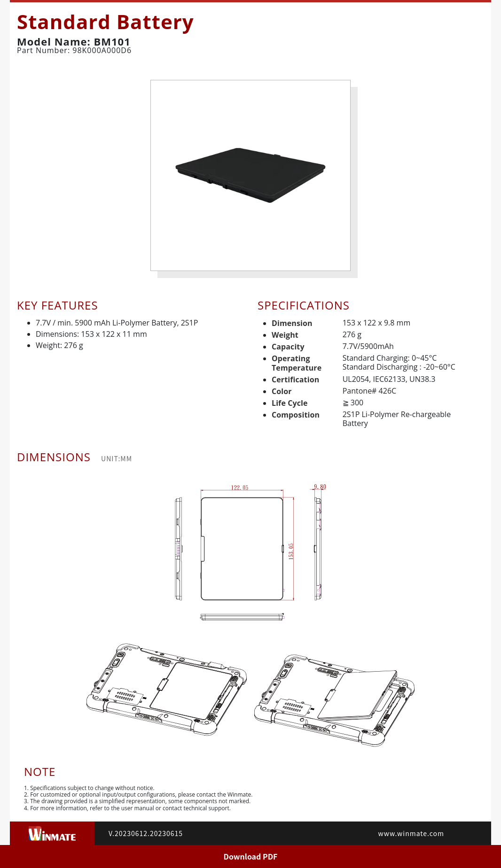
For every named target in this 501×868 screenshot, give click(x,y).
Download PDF (251, 856)
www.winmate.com (411, 833)
